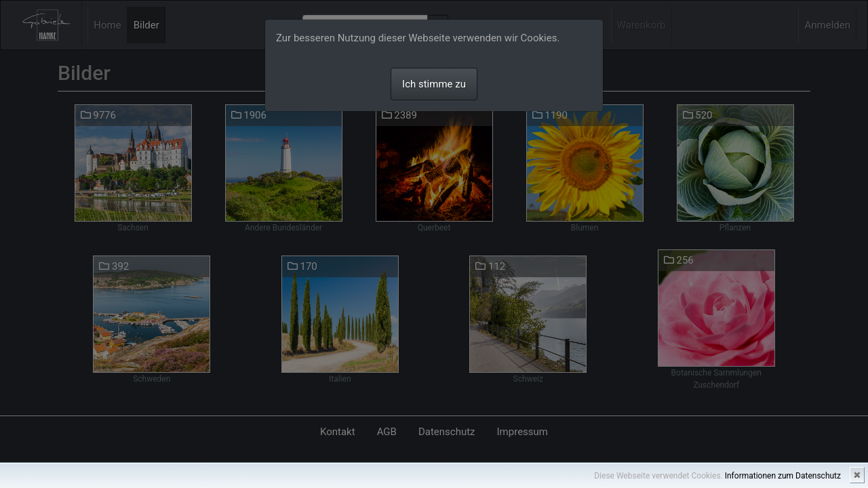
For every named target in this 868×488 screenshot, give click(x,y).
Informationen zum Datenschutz (783, 476)
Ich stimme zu (434, 84)
